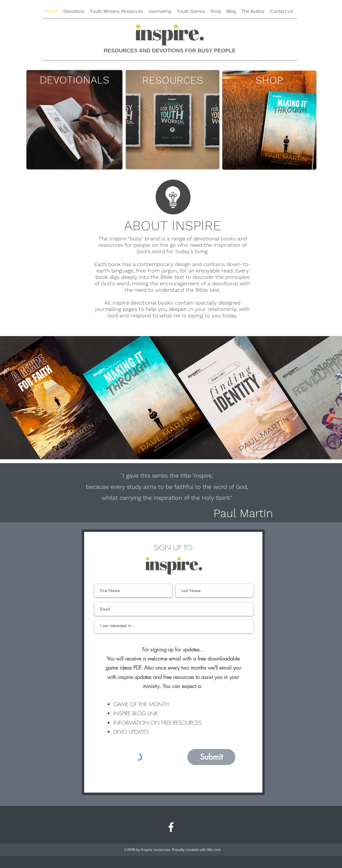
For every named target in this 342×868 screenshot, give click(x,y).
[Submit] (211, 757)
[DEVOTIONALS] (74, 80)
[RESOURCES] (173, 80)
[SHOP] (269, 80)
